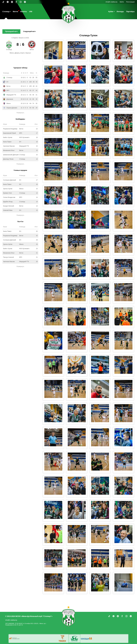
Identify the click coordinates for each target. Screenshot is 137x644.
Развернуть (20, 113)
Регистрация (130, 2)
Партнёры (130, 12)
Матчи (15, 12)
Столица (6, 12)
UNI (31, 12)
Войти (122, 2)
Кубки (111, 12)
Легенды (120, 12)
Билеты (24, 12)
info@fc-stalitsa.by (111, 2)
